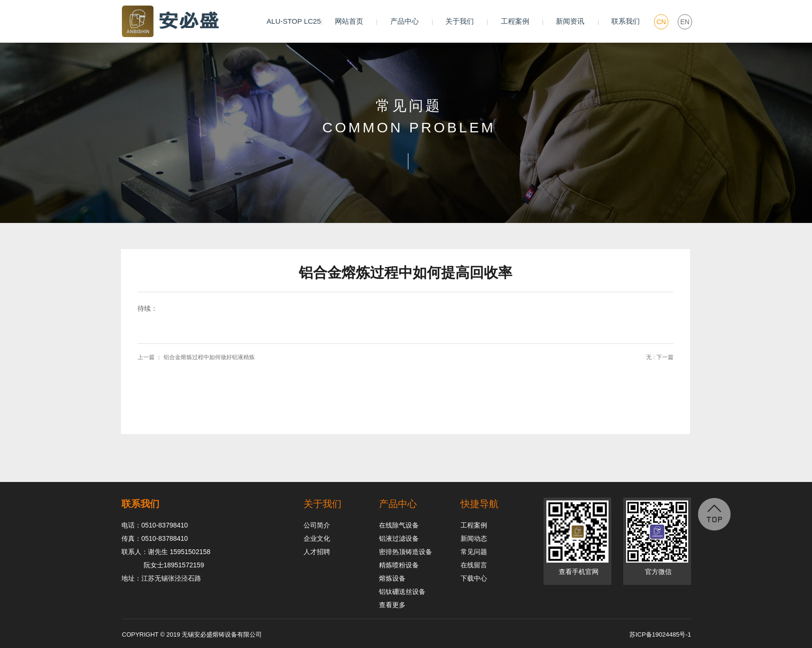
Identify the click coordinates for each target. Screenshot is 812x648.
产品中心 (405, 21)
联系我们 (626, 21)
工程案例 (515, 21)
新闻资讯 (570, 21)
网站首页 (349, 21)
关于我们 (460, 21)
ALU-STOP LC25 (294, 21)
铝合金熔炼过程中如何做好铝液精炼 (209, 357)
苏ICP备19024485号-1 (660, 634)
